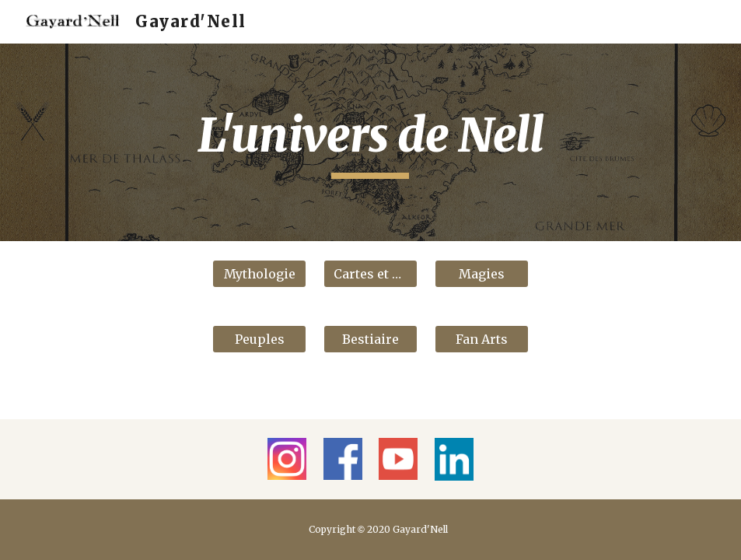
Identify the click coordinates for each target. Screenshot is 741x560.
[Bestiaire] (370, 339)
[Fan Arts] (482, 339)
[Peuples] (259, 339)
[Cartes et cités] (370, 274)
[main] (371, 142)
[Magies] (482, 274)
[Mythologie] (259, 274)
